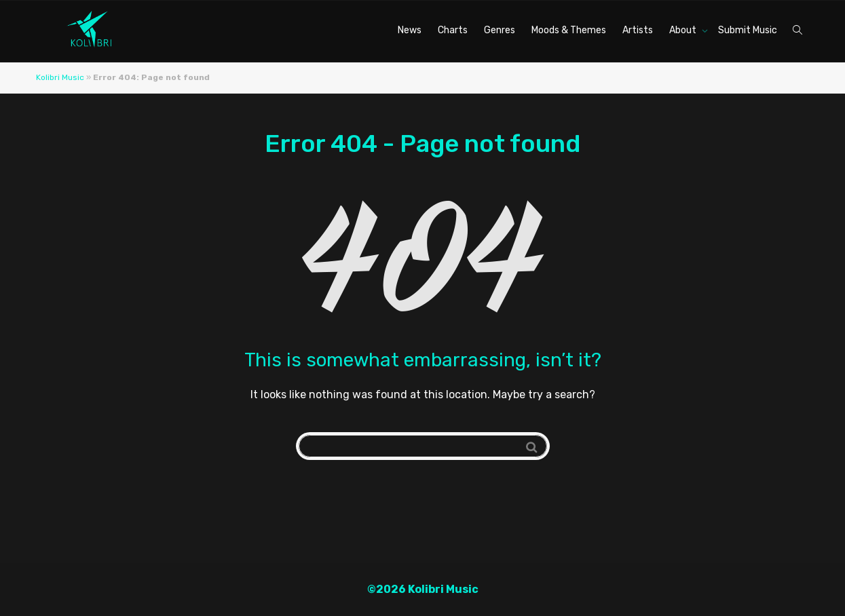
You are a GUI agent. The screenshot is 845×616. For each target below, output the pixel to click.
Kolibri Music (60, 77)
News (410, 30)
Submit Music (748, 30)
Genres (500, 30)
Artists (638, 30)
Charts (453, 30)
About (684, 30)
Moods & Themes (569, 30)
